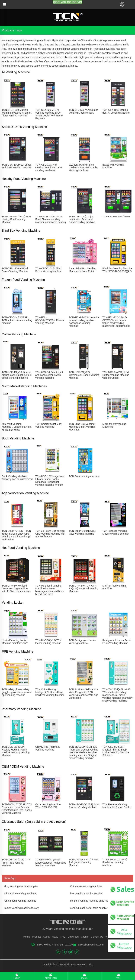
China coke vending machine (86, 886)
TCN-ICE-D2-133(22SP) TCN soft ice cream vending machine (17, 320)
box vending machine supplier (86, 894)
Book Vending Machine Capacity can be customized (17, 478)
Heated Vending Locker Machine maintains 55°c (15, 642)
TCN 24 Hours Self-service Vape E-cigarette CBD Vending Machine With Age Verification (84, 694)
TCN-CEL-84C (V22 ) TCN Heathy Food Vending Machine (16, 219)
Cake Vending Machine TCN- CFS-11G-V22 (48, 806)
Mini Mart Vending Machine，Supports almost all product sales (17, 427)
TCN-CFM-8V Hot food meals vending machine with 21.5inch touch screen (16, 588)
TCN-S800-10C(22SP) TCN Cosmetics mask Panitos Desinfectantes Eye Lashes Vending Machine (17, 809)
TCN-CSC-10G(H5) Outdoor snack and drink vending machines (49, 168)
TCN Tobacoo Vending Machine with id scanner (115, 532)
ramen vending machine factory (22, 908)
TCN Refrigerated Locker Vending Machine (83, 642)
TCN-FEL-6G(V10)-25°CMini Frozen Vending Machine (50, 320)
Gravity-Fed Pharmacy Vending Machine (48, 748)
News (55, 937)
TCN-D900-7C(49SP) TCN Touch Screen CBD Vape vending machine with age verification (16, 535)
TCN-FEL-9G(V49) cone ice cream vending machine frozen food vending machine (84, 322)
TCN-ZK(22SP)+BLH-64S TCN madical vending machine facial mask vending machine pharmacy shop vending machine (117, 695)
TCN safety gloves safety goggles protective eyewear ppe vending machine (17, 692)
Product (37, 937)
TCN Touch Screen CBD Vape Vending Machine (82, 532)
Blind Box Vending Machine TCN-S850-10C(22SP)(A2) (117, 270)
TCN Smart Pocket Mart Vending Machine (48, 425)
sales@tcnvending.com (91, 945)
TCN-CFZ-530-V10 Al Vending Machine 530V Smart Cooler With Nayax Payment (49, 114)
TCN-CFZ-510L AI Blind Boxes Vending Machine (49, 270)
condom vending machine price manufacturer (95, 901)
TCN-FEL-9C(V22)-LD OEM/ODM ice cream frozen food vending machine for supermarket (116, 322)
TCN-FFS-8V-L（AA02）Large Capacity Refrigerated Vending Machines (51, 863)
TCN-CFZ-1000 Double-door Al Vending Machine (116, 111)
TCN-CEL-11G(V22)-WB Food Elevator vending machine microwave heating (51, 219)
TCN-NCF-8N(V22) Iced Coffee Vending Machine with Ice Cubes (116, 375)
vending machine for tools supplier (89, 908)
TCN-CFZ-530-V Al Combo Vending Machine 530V (84, 111)
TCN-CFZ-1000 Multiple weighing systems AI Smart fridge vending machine (17, 113)
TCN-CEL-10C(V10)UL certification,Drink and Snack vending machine (82, 219)
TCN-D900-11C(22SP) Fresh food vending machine (115, 862)
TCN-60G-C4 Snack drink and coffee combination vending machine (49, 375)
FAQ (63, 937)
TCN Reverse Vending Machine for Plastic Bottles (117, 806)
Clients (85, 937)
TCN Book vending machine (84, 476)
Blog (91, 965)
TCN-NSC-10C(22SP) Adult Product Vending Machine (84, 806)
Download (73, 937)
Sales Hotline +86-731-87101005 (55, 945)
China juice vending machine (20, 894)
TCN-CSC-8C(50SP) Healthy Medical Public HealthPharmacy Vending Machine (16, 751)
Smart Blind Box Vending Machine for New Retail (83, 270)
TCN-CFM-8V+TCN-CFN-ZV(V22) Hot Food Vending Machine (84, 588)
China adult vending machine (20, 901)
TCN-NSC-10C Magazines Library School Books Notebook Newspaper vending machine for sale (50, 480)
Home (27, 937)
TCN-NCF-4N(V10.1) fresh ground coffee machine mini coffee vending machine (17, 375)
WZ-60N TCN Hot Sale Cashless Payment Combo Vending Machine (83, 168)
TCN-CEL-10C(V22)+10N (116, 216)
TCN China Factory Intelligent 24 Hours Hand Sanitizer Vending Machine (50, 692)
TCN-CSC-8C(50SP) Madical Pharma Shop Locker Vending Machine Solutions (116, 751)
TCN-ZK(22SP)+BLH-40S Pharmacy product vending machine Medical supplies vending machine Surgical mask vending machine (84, 752)
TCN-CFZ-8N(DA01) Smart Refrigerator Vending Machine (84, 862)
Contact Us (97, 937)
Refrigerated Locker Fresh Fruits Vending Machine (117, 642)
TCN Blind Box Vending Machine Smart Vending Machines (82, 427)
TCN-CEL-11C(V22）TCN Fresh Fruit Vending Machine (16, 863)
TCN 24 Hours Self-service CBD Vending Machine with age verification (50, 534)
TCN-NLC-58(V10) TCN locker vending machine (48, 642)
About (46, 937)
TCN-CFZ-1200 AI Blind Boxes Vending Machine (15, 270)
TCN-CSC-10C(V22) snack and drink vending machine (17, 166)
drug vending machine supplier (21, 886)
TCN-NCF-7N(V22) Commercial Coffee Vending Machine (84, 375)
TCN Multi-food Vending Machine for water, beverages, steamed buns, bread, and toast (50, 590)
